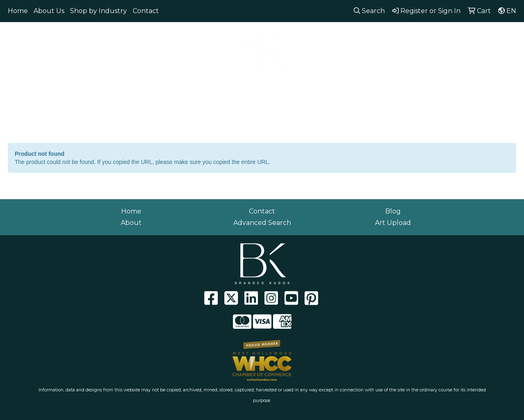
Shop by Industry (98, 11)
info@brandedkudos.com (470, 33)
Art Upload (393, 223)
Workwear (458, 89)
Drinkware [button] (187, 89)
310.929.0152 (397, 33)
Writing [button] (414, 89)
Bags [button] (147, 89)
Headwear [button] (265, 89)
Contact (146, 11)
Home (18, 11)
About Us (49, 11)
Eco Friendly (104, 89)
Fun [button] (227, 89)
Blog (393, 211)
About (131, 223)
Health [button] (309, 89)
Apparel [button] (55, 89)
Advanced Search (262, 223)
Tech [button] (379, 89)
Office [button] (345, 89)
